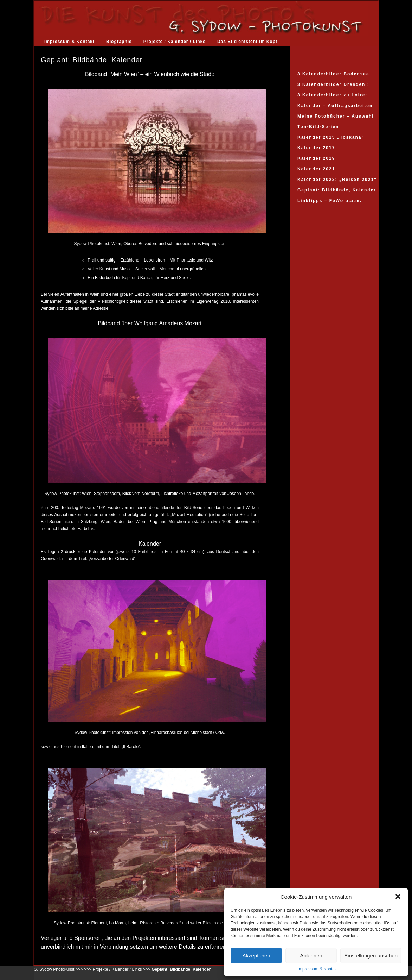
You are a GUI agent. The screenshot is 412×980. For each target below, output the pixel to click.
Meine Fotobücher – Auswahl (336, 116)
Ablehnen (311, 956)
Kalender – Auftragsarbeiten (335, 106)
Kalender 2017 (316, 148)
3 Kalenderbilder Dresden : (333, 84)
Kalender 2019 (316, 158)
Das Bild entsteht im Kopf (247, 42)
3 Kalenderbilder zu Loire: (332, 95)
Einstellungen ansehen (371, 956)
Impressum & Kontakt (318, 969)
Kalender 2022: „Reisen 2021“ (337, 180)
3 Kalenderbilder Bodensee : (335, 74)
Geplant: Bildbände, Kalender (337, 190)
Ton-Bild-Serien (318, 127)
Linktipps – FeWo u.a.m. (330, 201)
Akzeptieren (256, 956)
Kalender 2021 (316, 169)
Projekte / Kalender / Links (175, 42)
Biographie (119, 42)
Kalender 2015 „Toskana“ (331, 137)
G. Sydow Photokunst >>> (58, 969)
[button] (398, 897)
